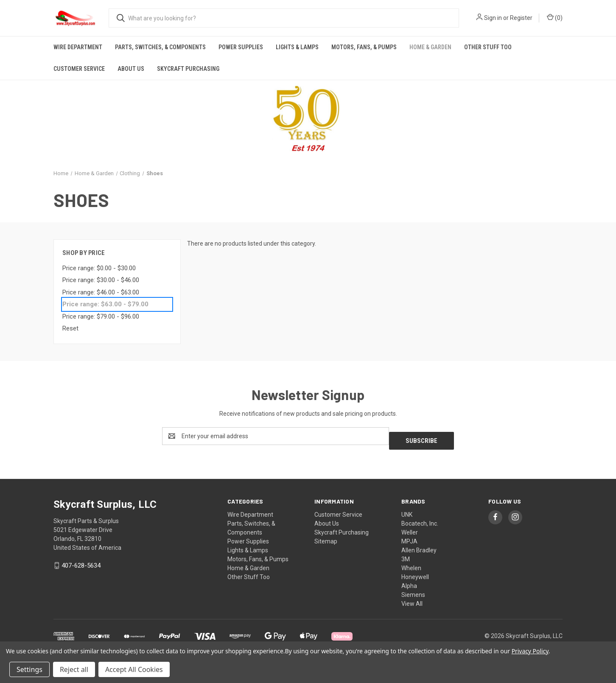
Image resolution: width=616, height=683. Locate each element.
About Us (131, 69)
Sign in (493, 18)
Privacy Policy (530, 651)
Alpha (409, 581)
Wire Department (78, 47)
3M (406, 554)
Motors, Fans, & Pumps (364, 47)
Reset (70, 328)
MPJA (409, 537)
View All (412, 599)
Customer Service (79, 69)
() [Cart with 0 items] (555, 17)
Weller (410, 528)
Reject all (74, 669)
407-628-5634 (81, 561)
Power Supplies (241, 47)
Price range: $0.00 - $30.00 (99, 268)
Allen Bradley (419, 546)
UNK (407, 510)
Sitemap (326, 537)
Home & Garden (430, 47)
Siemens (413, 590)
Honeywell (415, 572)
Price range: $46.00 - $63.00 (101, 292)
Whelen (411, 563)
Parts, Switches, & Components (160, 47)
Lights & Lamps (297, 47)
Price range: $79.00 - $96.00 (101, 316)
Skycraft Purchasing (188, 69)
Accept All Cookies (134, 669)
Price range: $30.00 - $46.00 (101, 280)
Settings (29, 669)
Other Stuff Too (488, 47)
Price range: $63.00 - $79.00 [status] (105, 304)
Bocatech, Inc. (420, 519)
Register (521, 18)
